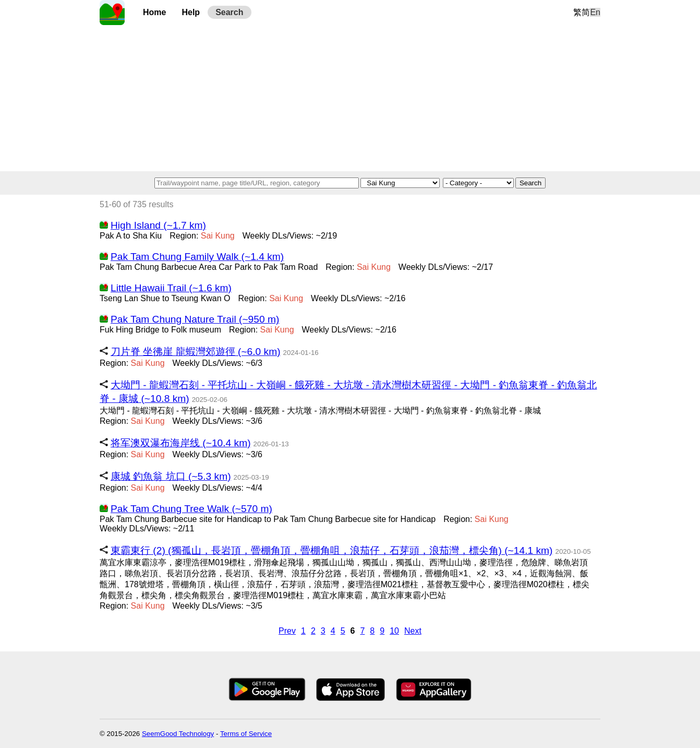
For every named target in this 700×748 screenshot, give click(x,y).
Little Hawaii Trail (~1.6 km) (171, 288)
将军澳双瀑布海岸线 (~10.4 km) (181, 443)
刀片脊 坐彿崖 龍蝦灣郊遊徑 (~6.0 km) (196, 352)
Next (413, 631)
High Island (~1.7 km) (158, 225)
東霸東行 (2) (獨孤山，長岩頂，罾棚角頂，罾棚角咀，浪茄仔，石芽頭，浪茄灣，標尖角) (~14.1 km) (331, 550)
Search (229, 12)
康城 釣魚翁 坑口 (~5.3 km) (171, 476)
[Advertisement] (350, 98)
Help (191, 12)
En (595, 12)
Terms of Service (246, 734)
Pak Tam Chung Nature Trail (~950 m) (195, 319)
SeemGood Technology (178, 734)
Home (154, 12)
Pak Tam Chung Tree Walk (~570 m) (191, 509)
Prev (287, 631)
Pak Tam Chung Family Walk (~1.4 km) (197, 257)
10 (394, 631)
